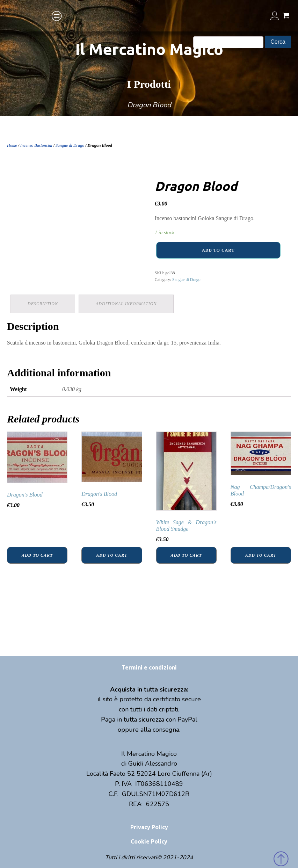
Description (43, 304)
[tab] (43, 304)
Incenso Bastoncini (36, 145)
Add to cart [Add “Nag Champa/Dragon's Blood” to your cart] (261, 555)
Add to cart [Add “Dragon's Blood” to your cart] (37, 555)
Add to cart (218, 250)
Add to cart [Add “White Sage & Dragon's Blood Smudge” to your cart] (186, 555)
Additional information (126, 304)
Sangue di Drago (70, 145)
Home (12, 145)
